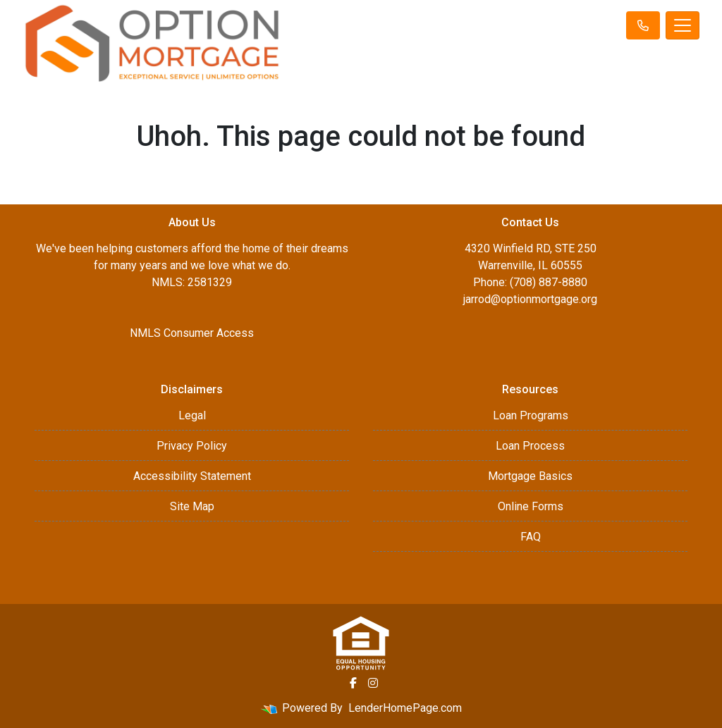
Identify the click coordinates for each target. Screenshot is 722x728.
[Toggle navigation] (683, 25)
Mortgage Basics (530, 476)
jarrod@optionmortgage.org (530, 299)
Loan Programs (531, 415)
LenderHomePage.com (405, 708)
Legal (192, 415)
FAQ (531, 537)
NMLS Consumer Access (192, 333)
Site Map (192, 506)
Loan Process (530, 446)
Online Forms (531, 506)
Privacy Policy (192, 446)
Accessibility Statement (192, 476)
